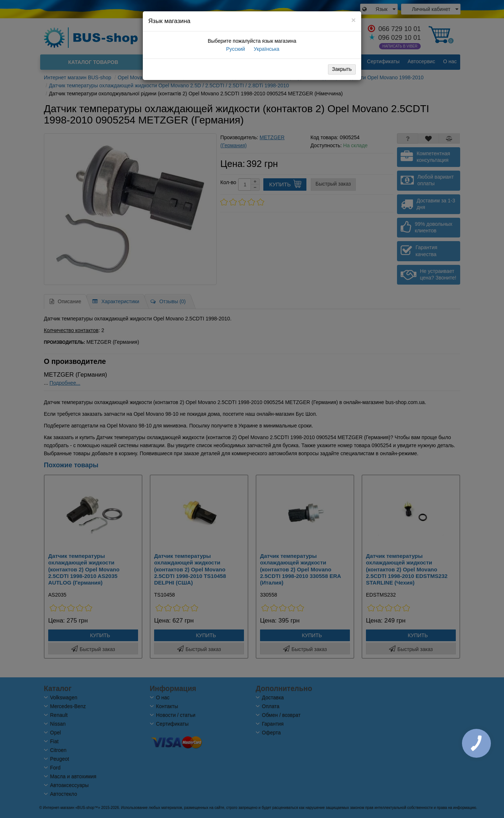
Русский (235, 49)
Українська (266, 49)
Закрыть (342, 69)
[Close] (354, 20)
